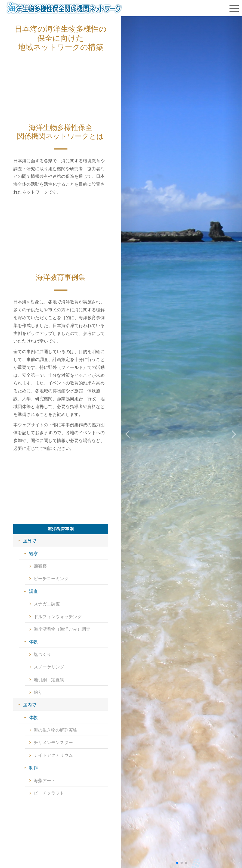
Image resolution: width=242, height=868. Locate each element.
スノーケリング (49, 667)
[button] (233, 434)
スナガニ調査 (47, 604)
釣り (38, 692)
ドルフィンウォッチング (58, 617)
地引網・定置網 (49, 680)
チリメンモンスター (53, 743)
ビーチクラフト (49, 793)
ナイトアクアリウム (53, 755)
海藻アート (45, 781)
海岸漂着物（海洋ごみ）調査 (62, 629)
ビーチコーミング (51, 579)
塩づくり (42, 654)
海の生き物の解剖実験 (55, 730)
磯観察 (40, 566)
